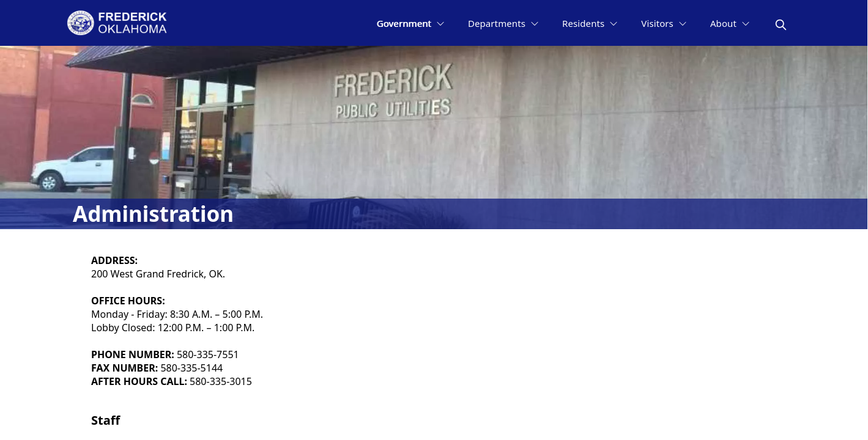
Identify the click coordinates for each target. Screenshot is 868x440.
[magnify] (781, 25)
